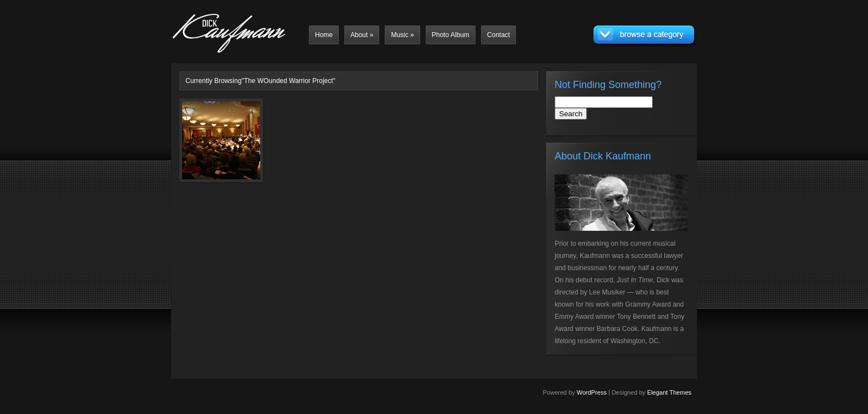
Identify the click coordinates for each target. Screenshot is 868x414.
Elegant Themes (669, 392)
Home (324, 35)
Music (402, 35)
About (362, 35)
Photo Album (451, 35)
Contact (498, 35)
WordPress (592, 392)
